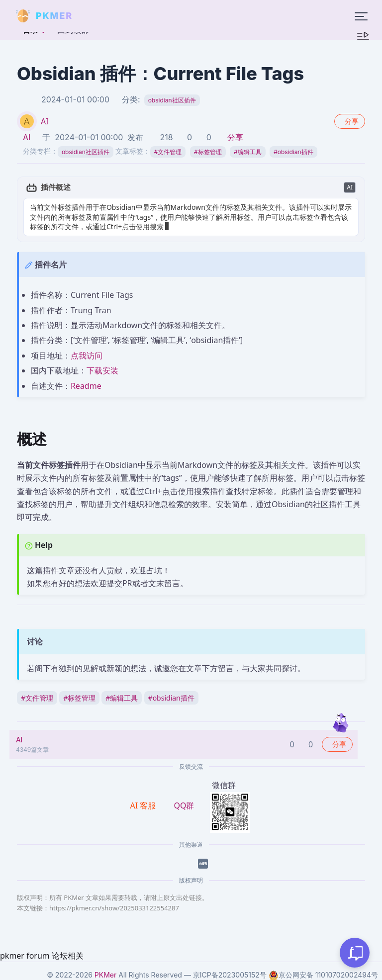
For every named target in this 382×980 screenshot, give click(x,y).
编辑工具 (248, 152)
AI (45, 121)
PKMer (105, 975)
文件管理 (168, 152)
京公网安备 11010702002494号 (323, 975)
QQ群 (184, 805)
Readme (86, 386)
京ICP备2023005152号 (230, 975)
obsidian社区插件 (172, 100)
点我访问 (87, 356)
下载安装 (102, 370)
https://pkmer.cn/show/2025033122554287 (114, 908)
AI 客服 (144, 805)
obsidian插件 (293, 152)
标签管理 (208, 152)
